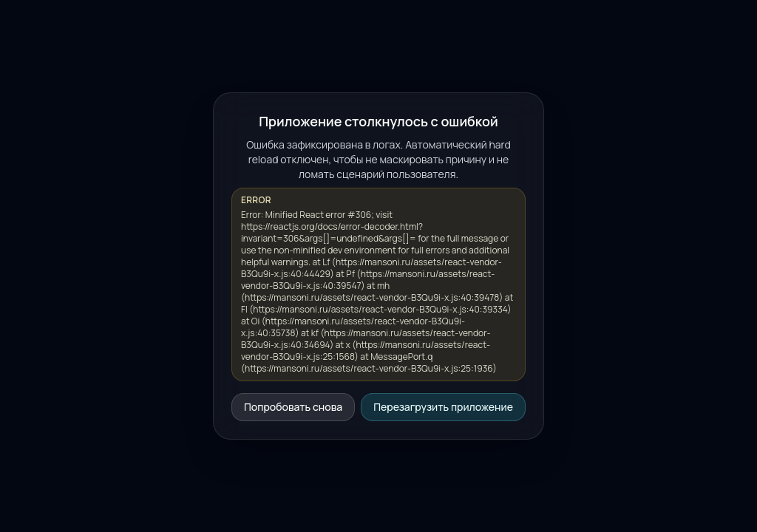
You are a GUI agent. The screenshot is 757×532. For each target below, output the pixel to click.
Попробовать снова (293, 407)
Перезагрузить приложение (443, 407)
